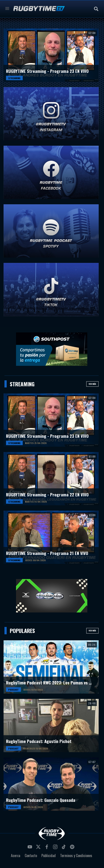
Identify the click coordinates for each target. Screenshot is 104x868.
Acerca (16, 856)
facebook (47, 848)
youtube (31, 848)
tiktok (64, 848)
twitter (39, 848)
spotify (73, 848)
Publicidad (49, 856)
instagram (56, 848)
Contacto (31, 856)
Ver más (92, 384)
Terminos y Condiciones (76, 856)
